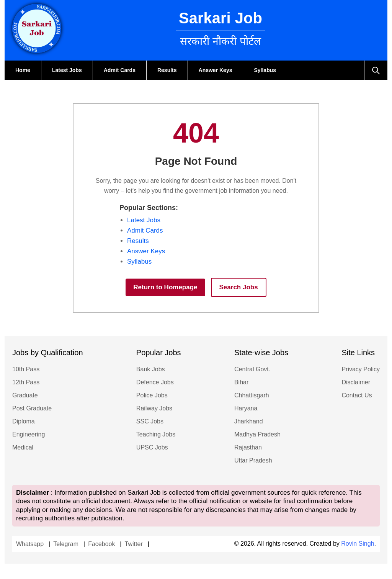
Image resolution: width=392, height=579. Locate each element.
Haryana (246, 408)
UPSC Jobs (152, 447)
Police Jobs (152, 395)
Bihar (241, 382)
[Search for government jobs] (376, 70)
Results (167, 70)
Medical (23, 447)
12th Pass (26, 382)
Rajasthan (248, 447)
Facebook (101, 544)
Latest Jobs (67, 70)
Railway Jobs (154, 408)
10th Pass (26, 369)
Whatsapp (30, 544)
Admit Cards (120, 70)
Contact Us (357, 395)
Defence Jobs (155, 382)
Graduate (25, 395)
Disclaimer (356, 382)
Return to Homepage (165, 287)
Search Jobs (239, 287)
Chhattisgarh (252, 395)
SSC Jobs (150, 421)
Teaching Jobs (156, 434)
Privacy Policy (361, 369)
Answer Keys (216, 70)
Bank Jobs (151, 369)
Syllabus (265, 70)
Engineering (29, 434)
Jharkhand (249, 421)
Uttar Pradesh (253, 460)
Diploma (24, 421)
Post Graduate (32, 408)
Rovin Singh (358, 544)
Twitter (134, 544)
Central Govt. (252, 369)
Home (23, 70)
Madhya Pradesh (257, 434)
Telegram (66, 544)
